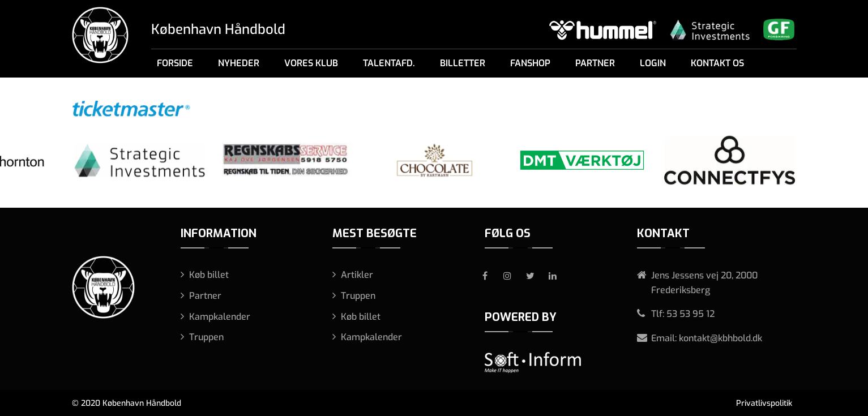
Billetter (463, 63)
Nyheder (239, 63)
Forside (175, 63)
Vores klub (311, 63)
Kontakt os (717, 63)
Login (653, 63)
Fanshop (530, 63)
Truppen (206, 337)
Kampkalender (220, 317)
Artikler (357, 275)
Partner (595, 63)
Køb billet (209, 275)
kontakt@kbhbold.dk (721, 338)
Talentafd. (389, 63)
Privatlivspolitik (764, 403)
